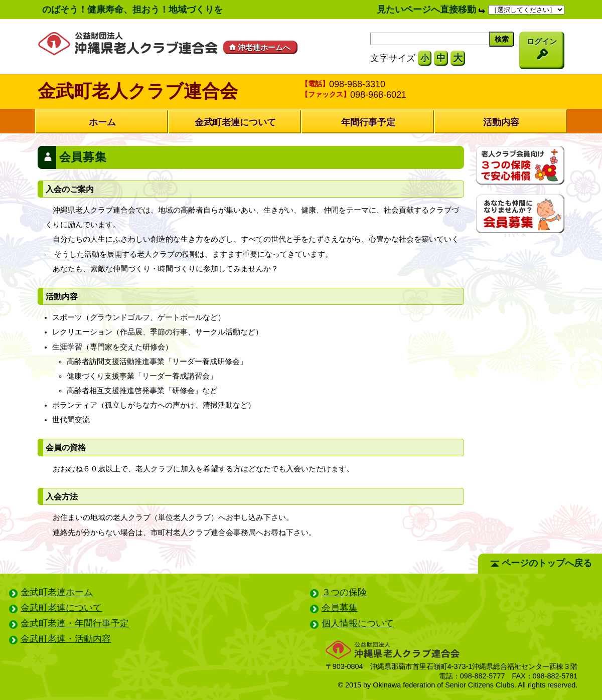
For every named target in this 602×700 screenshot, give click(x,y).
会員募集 (340, 608)
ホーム (102, 122)
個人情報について (358, 623)
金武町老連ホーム (57, 592)
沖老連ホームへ (259, 47)
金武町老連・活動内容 (66, 639)
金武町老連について (235, 122)
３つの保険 (344, 592)
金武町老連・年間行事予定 (75, 623)
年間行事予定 (368, 122)
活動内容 (501, 122)
